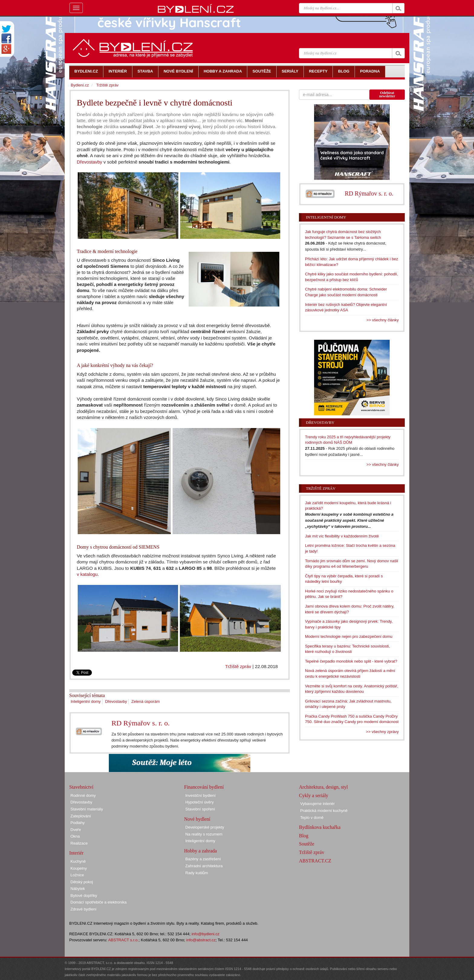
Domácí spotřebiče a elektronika (99, 902)
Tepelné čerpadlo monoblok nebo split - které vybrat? (351, 661)
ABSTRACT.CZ (315, 861)
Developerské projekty (205, 827)
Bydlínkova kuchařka (320, 827)
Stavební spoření (200, 809)
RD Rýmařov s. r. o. (141, 723)
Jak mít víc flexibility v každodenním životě (342, 536)
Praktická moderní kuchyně (324, 811)
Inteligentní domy (86, 701)
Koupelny (79, 868)
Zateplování (81, 816)
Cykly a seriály (314, 795)
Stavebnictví (81, 787)
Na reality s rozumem (204, 834)
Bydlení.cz (80, 85)
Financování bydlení (204, 787)
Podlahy (78, 823)
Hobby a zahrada (200, 851)
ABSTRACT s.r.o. (123, 940)
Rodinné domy (83, 795)
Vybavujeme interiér (317, 804)
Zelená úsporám (146, 701)
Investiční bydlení (200, 795)
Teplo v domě (312, 818)
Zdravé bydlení (83, 909)
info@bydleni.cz (206, 934)
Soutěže (307, 844)
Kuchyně (78, 861)
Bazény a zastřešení (203, 859)
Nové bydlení (197, 819)
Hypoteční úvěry (200, 802)
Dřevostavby (89, 162)
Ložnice (77, 875)
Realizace (79, 843)
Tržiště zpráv (238, 666)
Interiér (76, 853)
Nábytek (78, 889)
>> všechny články (383, 320)
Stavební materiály (87, 809)
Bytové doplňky (84, 896)
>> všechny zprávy (382, 732)
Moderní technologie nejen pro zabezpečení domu (349, 636)
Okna (75, 836)
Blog (304, 836)
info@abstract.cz (201, 940)
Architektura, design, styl (323, 787)
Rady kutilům (197, 873)
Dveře (76, 830)
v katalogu (87, 574)
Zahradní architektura (204, 866)
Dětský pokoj (82, 882)
